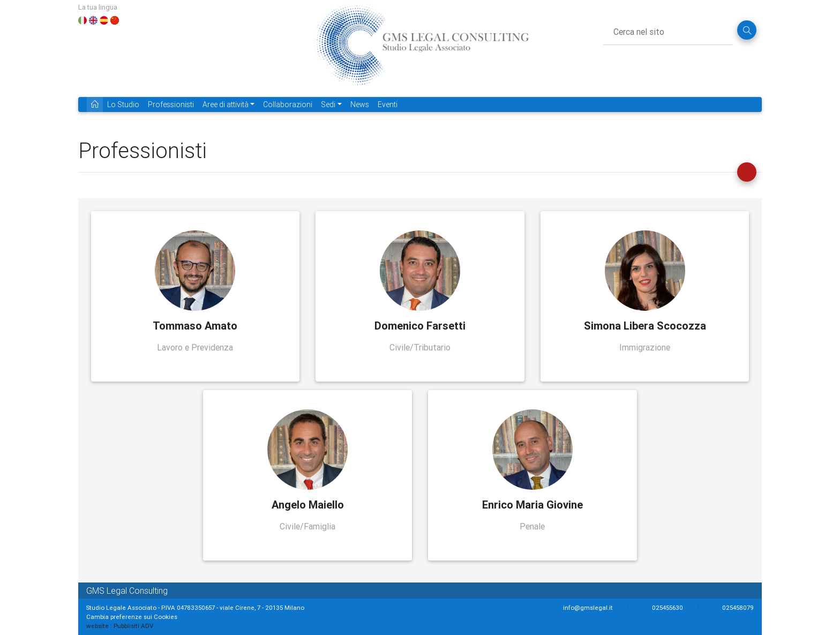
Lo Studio (123, 104)
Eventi (388, 104)
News (360, 104)
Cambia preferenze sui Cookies (132, 617)
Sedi (328, 104)
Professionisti (171, 104)
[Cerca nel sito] (668, 30)
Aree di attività (226, 104)
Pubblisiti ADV (133, 626)
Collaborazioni (288, 104)
